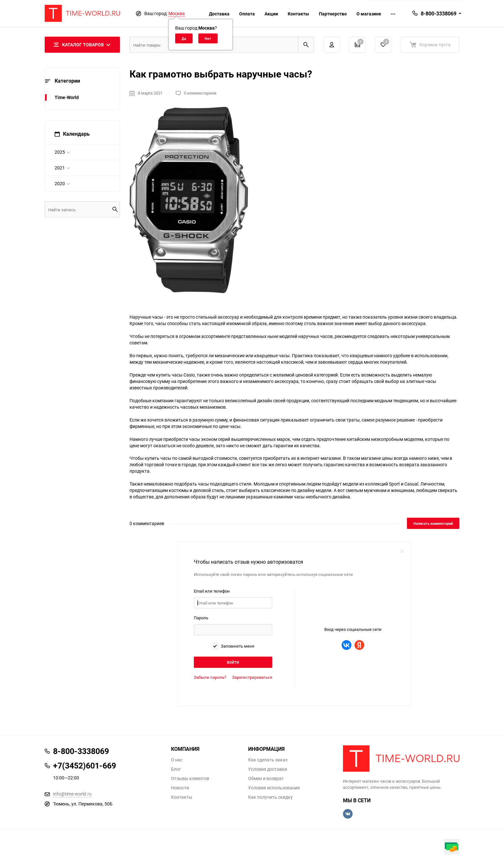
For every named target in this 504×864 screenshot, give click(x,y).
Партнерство (333, 14)
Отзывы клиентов (190, 778)
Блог (176, 769)
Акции (271, 14)
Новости (180, 788)
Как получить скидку (270, 797)
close (402, 551)
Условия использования (274, 788)
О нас (177, 760)
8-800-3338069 (439, 14)
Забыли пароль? (210, 677)
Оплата (247, 14)
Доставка (219, 14)
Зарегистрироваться (252, 677)
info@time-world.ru (72, 794)
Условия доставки (268, 769)
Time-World (67, 97)
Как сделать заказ (268, 760)
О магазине (369, 14)
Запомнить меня (233, 646)
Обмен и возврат (266, 778)
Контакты (298, 14)
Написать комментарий (433, 523)
